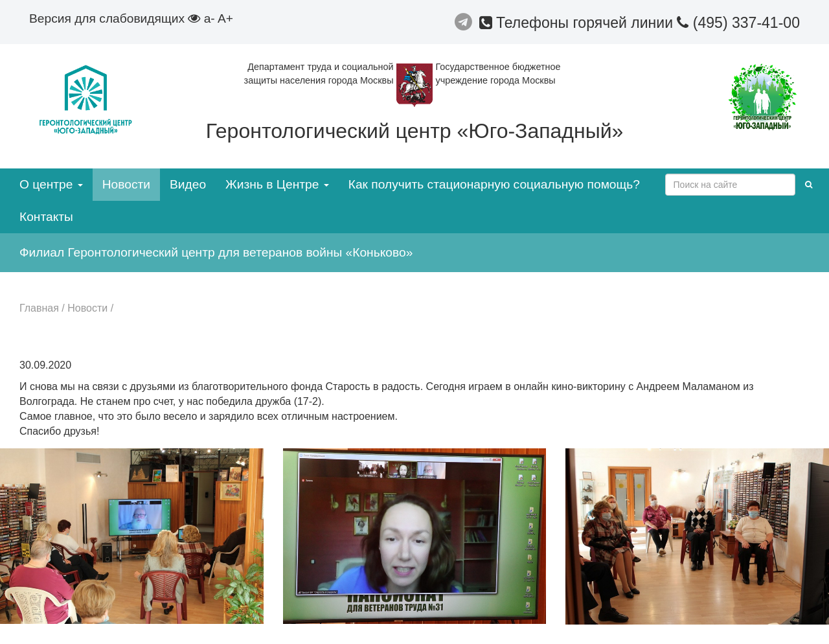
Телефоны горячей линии (578, 23)
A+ (225, 18)
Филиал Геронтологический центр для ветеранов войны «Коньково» (216, 252)
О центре (51, 184)
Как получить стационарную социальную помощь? (494, 184)
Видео (188, 184)
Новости (126, 184)
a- (210, 18)
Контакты (46, 217)
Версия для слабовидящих (115, 18)
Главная (39, 308)
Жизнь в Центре (277, 184)
